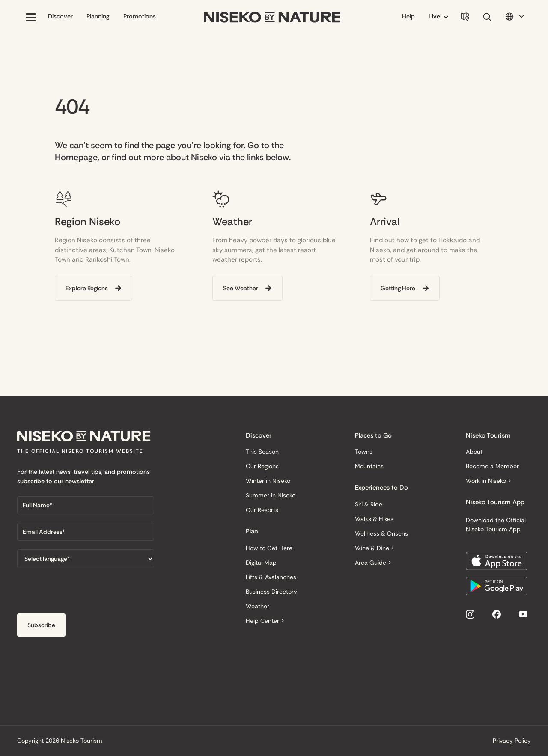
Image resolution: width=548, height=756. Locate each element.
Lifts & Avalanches (271, 577)
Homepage (76, 157)
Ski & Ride (369, 504)
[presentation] (82, 593)
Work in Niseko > (488, 481)
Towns (364, 452)
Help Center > (265, 621)
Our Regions (262, 466)
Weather (258, 606)
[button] (31, 17)
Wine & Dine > (375, 548)
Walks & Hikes (374, 519)
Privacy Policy (512, 741)
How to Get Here (269, 548)
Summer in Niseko (271, 495)
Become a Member (492, 466)
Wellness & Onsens (381, 533)
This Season (262, 452)
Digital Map (261, 563)
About (474, 452)
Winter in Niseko (268, 481)
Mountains (369, 466)
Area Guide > (373, 563)
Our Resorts (262, 510)
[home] (272, 17)
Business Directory (271, 592)
